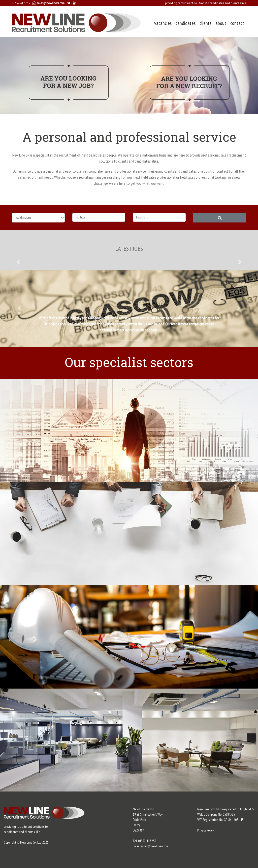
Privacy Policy (205, 830)
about (221, 23)
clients (205, 23)
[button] (18, 262)
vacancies (163, 23)
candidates (186, 23)
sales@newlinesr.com (49, 3)
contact (237, 23)
